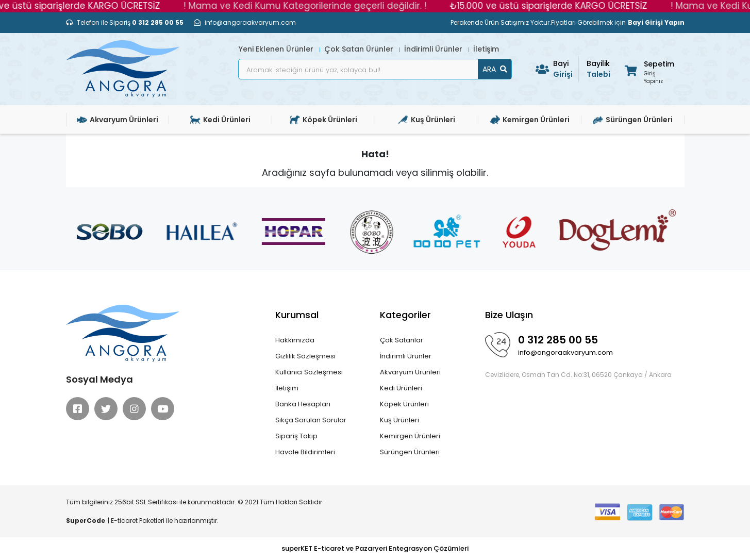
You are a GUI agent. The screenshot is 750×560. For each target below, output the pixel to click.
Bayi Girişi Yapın (656, 22)
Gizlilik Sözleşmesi (305, 356)
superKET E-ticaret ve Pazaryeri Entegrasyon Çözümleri (375, 548)
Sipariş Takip (296, 436)
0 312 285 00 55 (558, 340)
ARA (495, 69)
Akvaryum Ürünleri (410, 372)
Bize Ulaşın (509, 315)
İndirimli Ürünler (434, 49)
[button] (649, 70)
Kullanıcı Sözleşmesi (309, 372)
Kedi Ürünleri (401, 388)
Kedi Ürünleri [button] (220, 120)
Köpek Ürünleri (404, 404)
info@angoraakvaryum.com (565, 352)
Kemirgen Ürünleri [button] (530, 120)
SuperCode (86, 521)
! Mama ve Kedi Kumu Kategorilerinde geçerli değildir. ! (311, 6)
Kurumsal (297, 315)
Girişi (566, 69)
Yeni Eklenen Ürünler (277, 49)
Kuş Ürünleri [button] (427, 120)
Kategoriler (405, 315)
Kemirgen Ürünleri (410, 436)
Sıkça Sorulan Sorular (311, 420)
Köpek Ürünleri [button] (323, 120)
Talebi (599, 69)
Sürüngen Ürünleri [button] (633, 120)
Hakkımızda (295, 340)
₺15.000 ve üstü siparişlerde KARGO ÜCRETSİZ (555, 6)
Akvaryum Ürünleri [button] (118, 120)
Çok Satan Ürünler (360, 49)
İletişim (486, 49)
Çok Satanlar (402, 340)
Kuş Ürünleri (399, 420)
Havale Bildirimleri (305, 452)
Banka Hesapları (303, 404)
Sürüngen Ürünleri (410, 452)
